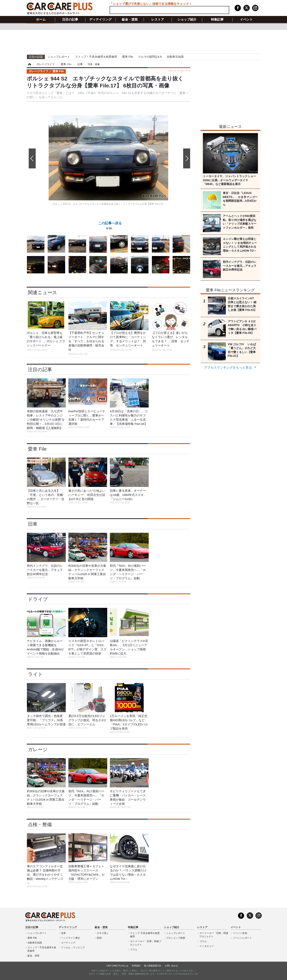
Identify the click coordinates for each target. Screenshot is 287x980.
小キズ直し (103, 933)
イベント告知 (240, 933)
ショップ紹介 (187, 20)
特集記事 (217, 20)
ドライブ (38, 599)
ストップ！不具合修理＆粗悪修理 (96, 57)
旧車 (33, 524)
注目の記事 (70, 20)
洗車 (63, 933)
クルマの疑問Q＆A (150, 57)
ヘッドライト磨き (71, 938)
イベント (246, 20)
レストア (158, 20)
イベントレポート (242, 938)
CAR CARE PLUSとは (117, 966)
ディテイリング (100, 20)
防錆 (99, 938)
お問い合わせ (171, 966)
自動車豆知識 (175, 57)
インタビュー (207, 946)
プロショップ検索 (176, 938)
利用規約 (136, 966)
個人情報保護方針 (153, 966)
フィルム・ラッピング (73, 947)
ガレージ (38, 749)
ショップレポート (59, 57)
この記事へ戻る (110, 226)
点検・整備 (40, 824)
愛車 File (128, 57)
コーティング (68, 943)
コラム (134, 949)
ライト (35, 674)
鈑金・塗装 (130, 20)
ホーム (41, 20)
